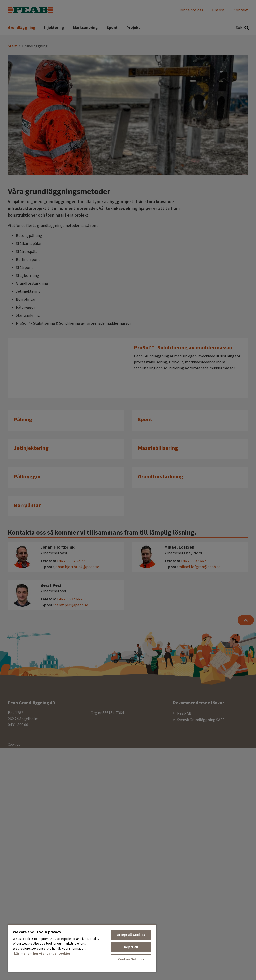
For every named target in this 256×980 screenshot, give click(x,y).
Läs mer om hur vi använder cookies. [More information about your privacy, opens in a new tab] (43, 953)
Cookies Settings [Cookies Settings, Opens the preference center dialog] (131, 959)
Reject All (131, 947)
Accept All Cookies (131, 935)
